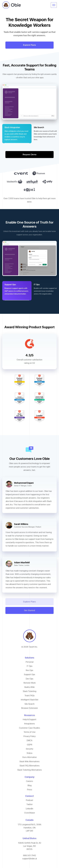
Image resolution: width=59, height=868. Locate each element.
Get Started (30, 610)
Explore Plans (29, 45)
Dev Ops (30, 679)
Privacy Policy (29, 736)
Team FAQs (30, 695)
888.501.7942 (29, 855)
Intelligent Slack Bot (30, 700)
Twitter (30, 804)
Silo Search (29, 704)
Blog (30, 785)
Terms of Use (30, 732)
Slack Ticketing (30, 691)
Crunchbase (30, 813)
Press (30, 790)
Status (30, 753)
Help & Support (29, 719)
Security (30, 749)
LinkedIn (29, 809)
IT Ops (30, 666)
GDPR (30, 745)
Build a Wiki (29, 687)
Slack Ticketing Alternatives (30, 770)
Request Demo (30, 154)
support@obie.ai (30, 859)
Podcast (29, 800)
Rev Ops (29, 670)
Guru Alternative (29, 757)
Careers (29, 781)
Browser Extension (30, 708)
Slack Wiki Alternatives (29, 761)
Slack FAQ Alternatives (30, 766)
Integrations (29, 724)
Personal (30, 662)
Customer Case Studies (29, 728)
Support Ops (30, 674)
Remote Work (30, 683)
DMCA (29, 740)
